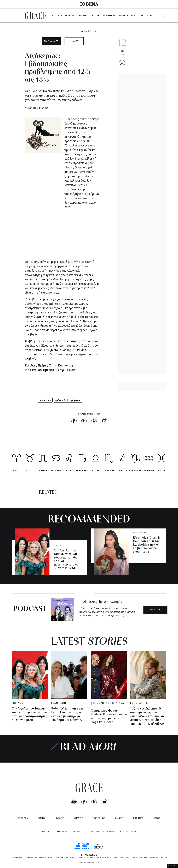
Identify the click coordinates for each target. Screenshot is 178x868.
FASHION (70, 16)
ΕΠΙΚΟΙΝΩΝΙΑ (77, 832)
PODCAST (30, 609)
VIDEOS (150, 16)
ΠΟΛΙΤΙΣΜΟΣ (111, 16)
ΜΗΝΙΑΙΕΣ (74, 41)
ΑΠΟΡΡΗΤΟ (172, 866)
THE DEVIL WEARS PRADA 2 (108, 704)
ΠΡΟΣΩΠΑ (56, 16)
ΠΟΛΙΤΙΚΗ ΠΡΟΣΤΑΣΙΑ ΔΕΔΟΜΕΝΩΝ (101, 832)
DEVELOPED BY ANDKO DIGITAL (89, 863)
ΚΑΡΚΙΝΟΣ (56, 470)
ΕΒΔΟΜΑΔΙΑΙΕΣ (51, 41)
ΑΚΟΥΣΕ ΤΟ (156, 610)
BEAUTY (83, 16)
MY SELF (124, 16)
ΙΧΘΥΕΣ (161, 470)
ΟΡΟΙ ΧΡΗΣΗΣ (61, 832)
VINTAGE (57, 545)
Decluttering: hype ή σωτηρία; (101, 602)
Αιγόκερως (45, 400)
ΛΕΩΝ (69, 470)
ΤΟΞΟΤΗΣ (122, 470)
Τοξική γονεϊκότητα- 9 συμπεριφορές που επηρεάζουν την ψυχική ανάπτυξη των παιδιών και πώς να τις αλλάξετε (147, 716)
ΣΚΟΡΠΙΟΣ (109, 470)
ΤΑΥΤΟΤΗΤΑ (47, 832)
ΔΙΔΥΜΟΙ (43, 470)
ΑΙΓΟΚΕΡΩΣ (89, 31)
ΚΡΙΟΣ (17, 470)
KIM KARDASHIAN (140, 532)
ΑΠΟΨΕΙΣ (97, 16)
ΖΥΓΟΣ (96, 470)
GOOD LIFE (137, 16)
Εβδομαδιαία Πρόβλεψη (68, 400)
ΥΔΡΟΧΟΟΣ (148, 470)
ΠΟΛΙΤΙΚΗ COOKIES (128, 832)
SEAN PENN (59, 703)
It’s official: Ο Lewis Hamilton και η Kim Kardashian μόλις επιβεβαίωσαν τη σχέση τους (147, 545)
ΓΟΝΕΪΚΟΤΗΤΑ (140, 703)
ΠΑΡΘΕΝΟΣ (82, 470)
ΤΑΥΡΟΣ (30, 470)
